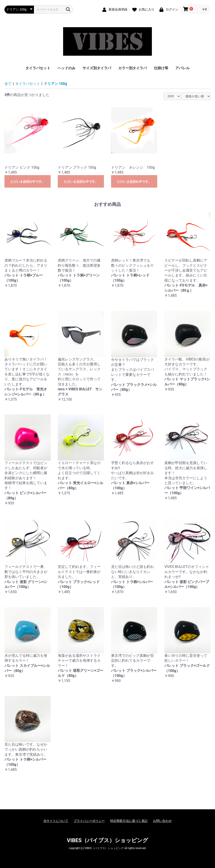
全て (8, 84)
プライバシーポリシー (89, 821)
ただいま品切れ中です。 (28, 182)
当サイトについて (56, 821)
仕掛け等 (161, 68)
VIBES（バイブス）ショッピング (107, 840)
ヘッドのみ (66, 68)
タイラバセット (38, 68)
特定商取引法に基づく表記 (129, 821)
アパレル (182, 68)
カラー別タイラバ (132, 68)
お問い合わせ (162, 821)
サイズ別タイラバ (97, 68)
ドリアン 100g (55, 84)
